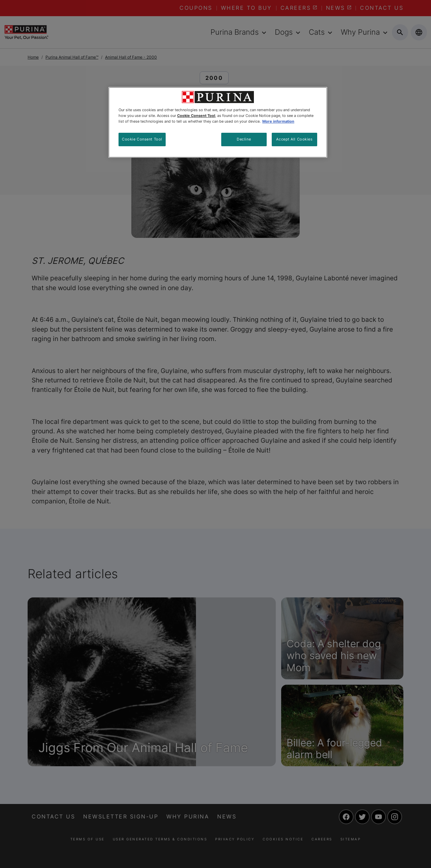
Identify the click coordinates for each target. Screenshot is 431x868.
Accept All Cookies (294, 139)
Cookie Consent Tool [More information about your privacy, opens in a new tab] (196, 116)
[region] (218, 122)
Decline (244, 139)
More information (278, 121)
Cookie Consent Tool (142, 139)
